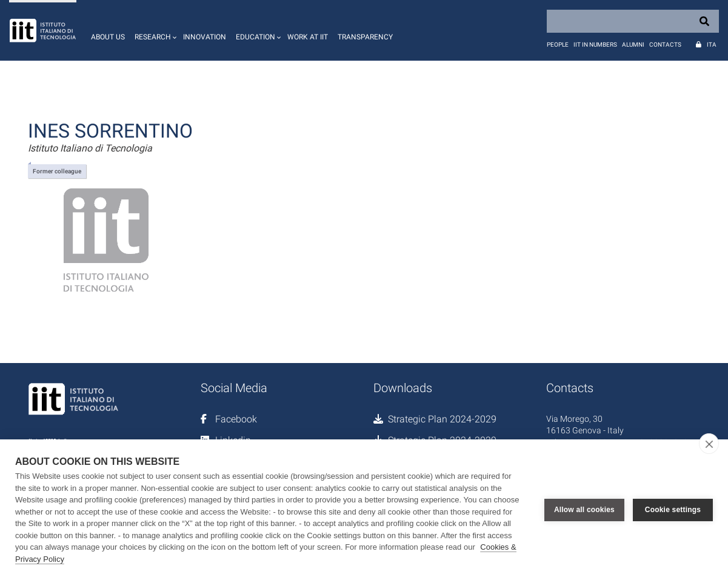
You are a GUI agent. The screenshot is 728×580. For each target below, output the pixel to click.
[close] (709, 444)
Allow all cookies (584, 510)
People (558, 45)
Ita (712, 45)
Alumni (633, 45)
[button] (154, 30)
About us (108, 37)
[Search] (633, 21)
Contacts (665, 45)
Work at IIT (308, 37)
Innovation (205, 37)
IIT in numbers (595, 45)
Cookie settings (673, 510)
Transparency (365, 37)
